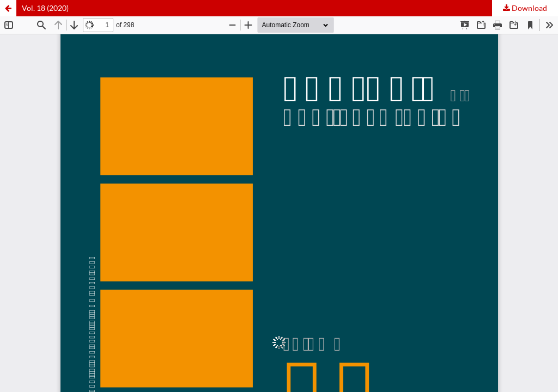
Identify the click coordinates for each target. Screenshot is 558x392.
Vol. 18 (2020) (45, 8)
